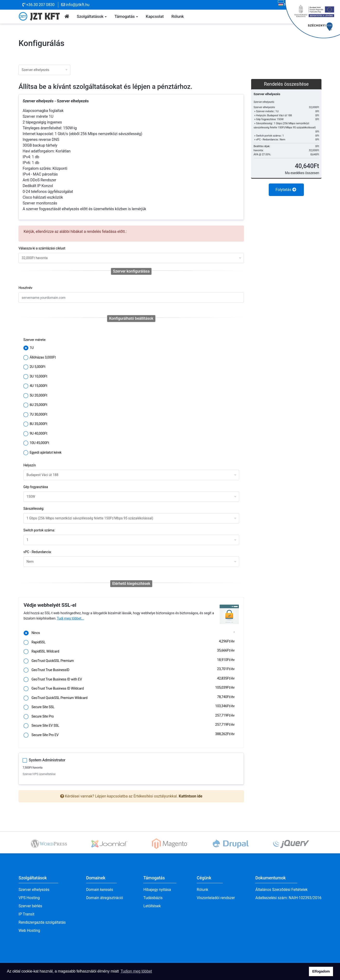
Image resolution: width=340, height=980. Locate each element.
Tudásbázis (153, 898)
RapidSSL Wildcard (129, 652)
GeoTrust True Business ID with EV (129, 680)
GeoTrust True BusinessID (129, 670)
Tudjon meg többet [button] (136, 971)
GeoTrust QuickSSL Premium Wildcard (129, 698)
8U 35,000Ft (35, 424)
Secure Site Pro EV (129, 735)
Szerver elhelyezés (34, 890)
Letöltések (152, 906)
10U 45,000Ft (36, 443)
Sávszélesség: (34, 509)
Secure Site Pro (129, 717)
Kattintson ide (190, 796)
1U (29, 348)
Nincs (129, 633)
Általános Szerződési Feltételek (281, 890)
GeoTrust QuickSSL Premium (129, 661)
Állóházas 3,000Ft (40, 358)
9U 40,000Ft (35, 434)
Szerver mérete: (35, 340)
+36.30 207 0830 (38, 5)
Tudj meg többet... (70, 618)
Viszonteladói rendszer (216, 898)
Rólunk (203, 890)
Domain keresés (100, 890)
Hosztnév (25, 288)
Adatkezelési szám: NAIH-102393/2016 (288, 898)
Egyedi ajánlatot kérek (42, 453)
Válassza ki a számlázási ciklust (42, 248)
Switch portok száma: (39, 530)
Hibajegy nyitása (157, 890)
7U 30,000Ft (35, 415)
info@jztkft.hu (75, 5)
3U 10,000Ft (35, 377)
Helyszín (30, 465)
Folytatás (286, 190)
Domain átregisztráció (105, 898)
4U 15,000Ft (35, 386)
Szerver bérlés (30, 906)
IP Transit (26, 914)
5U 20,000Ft (35, 396)
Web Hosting (29, 931)
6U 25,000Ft (35, 405)
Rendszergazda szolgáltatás (42, 922)
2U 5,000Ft (34, 367)
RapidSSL (129, 643)
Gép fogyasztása (36, 487)
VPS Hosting (29, 898)
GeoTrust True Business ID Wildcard (129, 689)
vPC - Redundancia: (37, 552)
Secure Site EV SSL (129, 726)
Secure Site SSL (129, 707)
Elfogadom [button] (321, 971)
